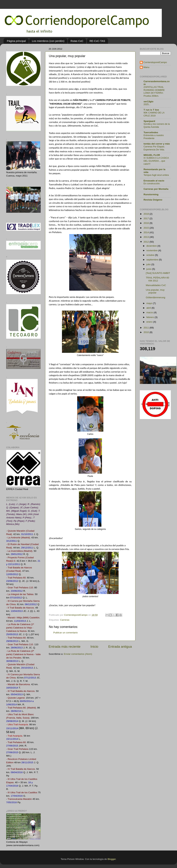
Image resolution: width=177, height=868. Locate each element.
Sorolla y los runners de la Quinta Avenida (157, 125)
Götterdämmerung (156, 297)
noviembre (152, 250)
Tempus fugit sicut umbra (156, 175)
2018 (147, 214)
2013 (147, 237)
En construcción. (152, 183)
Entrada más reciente (65, 647)
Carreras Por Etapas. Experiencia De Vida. (154, 148)
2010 (147, 332)
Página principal (16, 41)
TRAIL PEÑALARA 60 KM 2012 (158, 279)
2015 (147, 228)
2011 (147, 328)
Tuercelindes (151, 132)
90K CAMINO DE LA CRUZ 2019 (154, 114)
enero (150, 322)
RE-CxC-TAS (97, 41)
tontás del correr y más (157, 144)
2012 (147, 242)
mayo (150, 303)
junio (149, 269)
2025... (147, 104)
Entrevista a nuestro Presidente (154, 137)
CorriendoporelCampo (155, 62)
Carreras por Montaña (156, 189)
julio (149, 264)
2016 (147, 223)
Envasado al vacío (154, 181)
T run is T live (151, 110)
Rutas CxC (77, 41)
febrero (151, 317)
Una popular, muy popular (155, 291)
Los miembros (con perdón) (48, 41)
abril (149, 308)
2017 (147, 218)
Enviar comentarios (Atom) (78, 654)
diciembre (152, 246)
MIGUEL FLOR (152, 155)
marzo (150, 312)
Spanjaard (149, 121)
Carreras (65, 620)
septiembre (153, 260)
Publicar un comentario (65, 633)
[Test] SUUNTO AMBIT (158, 273)
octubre (151, 255)
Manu (146, 67)
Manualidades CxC (156, 285)
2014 (147, 232)
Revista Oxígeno (153, 200)
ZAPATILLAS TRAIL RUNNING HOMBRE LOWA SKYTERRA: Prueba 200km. (154, 91)
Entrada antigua (120, 647)
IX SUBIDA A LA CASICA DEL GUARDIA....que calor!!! (156, 161)
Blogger (112, 859)
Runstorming (151, 194)
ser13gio (149, 101)
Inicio (94, 647)
